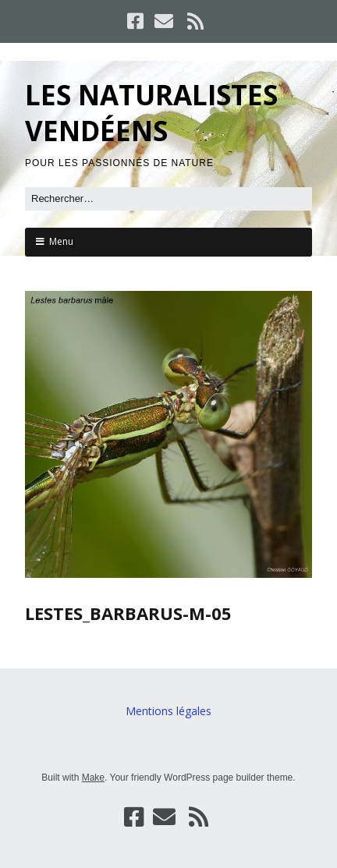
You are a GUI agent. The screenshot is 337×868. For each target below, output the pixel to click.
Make (93, 778)
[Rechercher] (168, 199)
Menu (61, 241)
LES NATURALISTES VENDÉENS (151, 113)
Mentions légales (168, 711)
